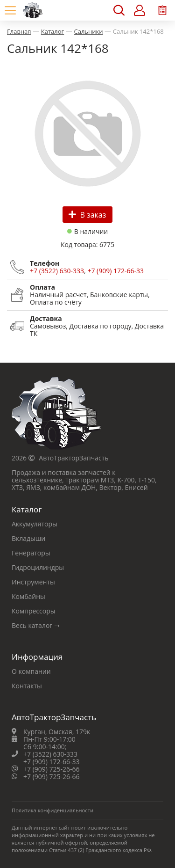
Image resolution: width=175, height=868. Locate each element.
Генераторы (31, 553)
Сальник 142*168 (138, 31)
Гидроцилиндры (38, 567)
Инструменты (33, 582)
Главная (19, 31)
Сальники (88, 31)
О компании (31, 671)
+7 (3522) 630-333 (57, 271)
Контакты (27, 686)
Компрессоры (34, 611)
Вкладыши (28, 538)
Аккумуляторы (35, 524)
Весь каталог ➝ (36, 625)
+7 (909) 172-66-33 (115, 271)
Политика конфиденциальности (52, 810)
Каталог (52, 31)
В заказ (87, 215)
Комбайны (28, 596)
